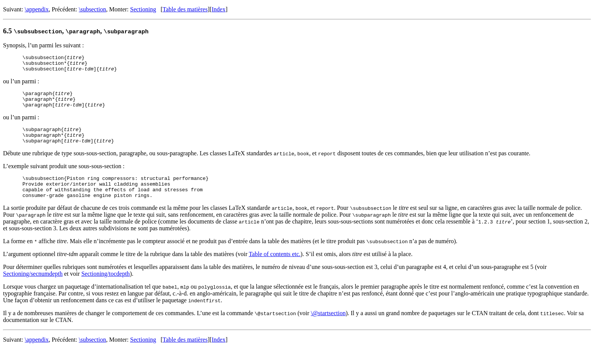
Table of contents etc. (275, 269)
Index (219, 9)
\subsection (92, 9)
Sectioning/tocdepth (106, 288)
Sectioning (143, 9)
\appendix (37, 9)
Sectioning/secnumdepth (33, 288)
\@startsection (328, 328)
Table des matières (185, 9)
